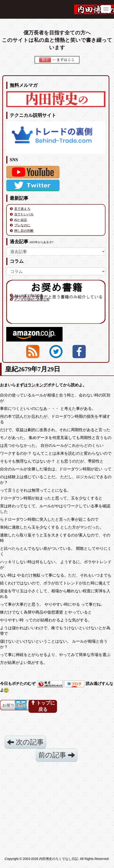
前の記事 (57, 755)
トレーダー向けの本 (28, 295)
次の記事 (25, 742)
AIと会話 (21, 220)
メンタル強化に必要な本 (32, 299)
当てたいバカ (24, 214)
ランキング (37, 385)
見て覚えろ (22, 209)
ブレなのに (22, 225)
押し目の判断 (24, 231)
